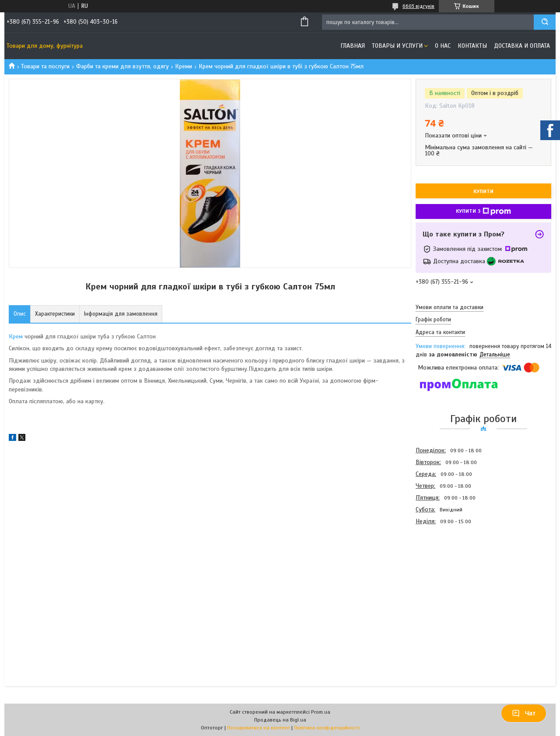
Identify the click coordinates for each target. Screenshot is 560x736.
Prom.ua (321, 712)
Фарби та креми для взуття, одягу (122, 66)
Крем (16, 336)
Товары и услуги (397, 46)
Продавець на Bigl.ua (280, 720)
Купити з (483, 211)
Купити (483, 191)
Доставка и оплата (522, 46)
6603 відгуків (418, 6)
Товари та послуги (45, 66)
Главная (353, 46)
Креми (184, 66)
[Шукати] (545, 22)
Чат (524, 713)
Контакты (472, 46)
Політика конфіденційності (327, 728)
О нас (443, 46)
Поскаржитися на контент (259, 728)
